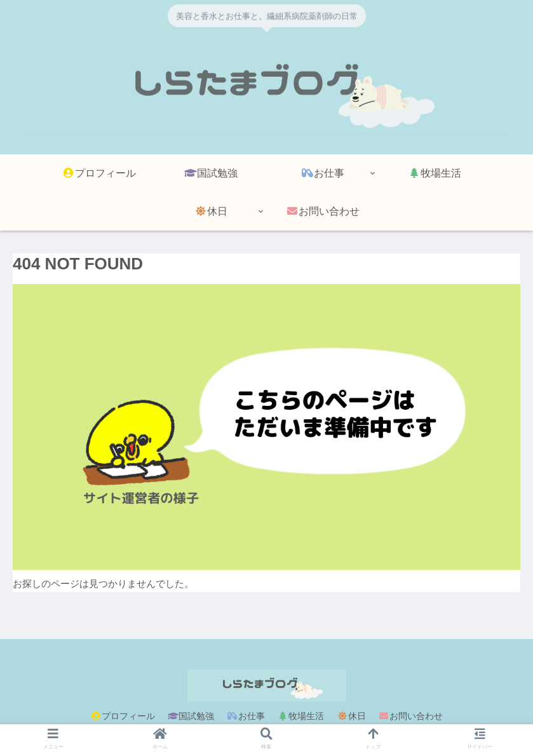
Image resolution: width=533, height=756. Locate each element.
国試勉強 (191, 716)
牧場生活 (301, 716)
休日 (351, 716)
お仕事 (246, 716)
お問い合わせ (411, 716)
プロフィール (123, 716)
